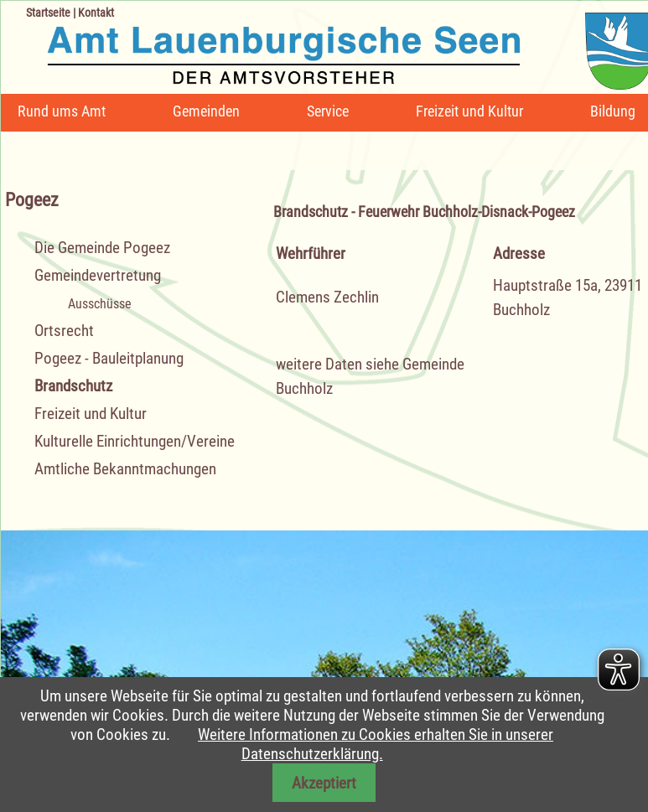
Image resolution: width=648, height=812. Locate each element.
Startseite (48, 13)
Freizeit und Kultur (469, 111)
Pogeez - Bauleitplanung (109, 358)
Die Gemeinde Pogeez (102, 248)
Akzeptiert (324, 783)
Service (328, 111)
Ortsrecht (64, 331)
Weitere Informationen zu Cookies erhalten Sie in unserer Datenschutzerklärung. (376, 744)
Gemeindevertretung (98, 275)
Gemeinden (206, 111)
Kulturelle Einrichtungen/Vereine (135, 441)
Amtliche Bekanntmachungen (125, 469)
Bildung (613, 111)
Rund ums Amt (62, 111)
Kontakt (96, 13)
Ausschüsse (100, 304)
